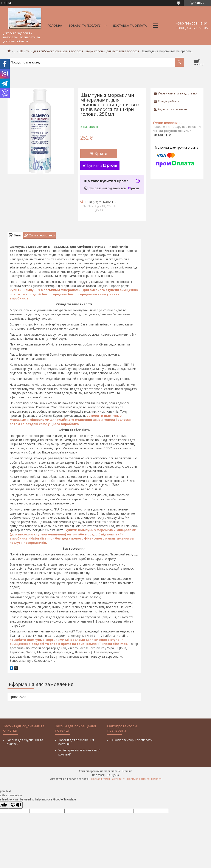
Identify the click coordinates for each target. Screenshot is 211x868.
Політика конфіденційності (144, 779)
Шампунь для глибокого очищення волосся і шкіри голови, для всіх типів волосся (79, 51)
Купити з (102, 166)
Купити (101, 153)
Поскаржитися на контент (108, 779)
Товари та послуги (85, 25)
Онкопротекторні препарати (131, 740)
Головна (55, 25)
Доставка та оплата (130, 25)
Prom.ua (127, 771)
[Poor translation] (16, 805)
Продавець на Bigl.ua (105, 775)
